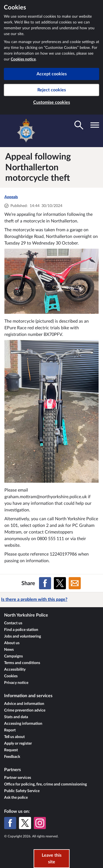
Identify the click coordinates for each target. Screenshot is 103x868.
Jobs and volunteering (23, 636)
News (9, 650)
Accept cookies (52, 74)
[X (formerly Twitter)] (25, 823)
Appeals (11, 197)
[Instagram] (40, 823)
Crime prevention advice (25, 710)
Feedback (12, 757)
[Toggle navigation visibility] (95, 125)
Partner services (18, 778)
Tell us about (14, 737)
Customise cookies (52, 102)
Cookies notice (23, 59)
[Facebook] (10, 823)
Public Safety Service (22, 791)
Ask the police (16, 798)
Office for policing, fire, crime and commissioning (45, 784)
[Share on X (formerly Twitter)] (60, 583)
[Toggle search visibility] (79, 125)
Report (10, 730)
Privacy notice (16, 683)
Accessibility (15, 670)
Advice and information (24, 704)
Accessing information (23, 724)
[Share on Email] (75, 583)
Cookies (11, 676)
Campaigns (13, 656)
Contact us (13, 623)
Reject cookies (52, 90)
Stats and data (16, 717)
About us (12, 643)
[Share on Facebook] (45, 583)
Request (11, 750)
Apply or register (18, 744)
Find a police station (21, 630)
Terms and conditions (22, 663)
